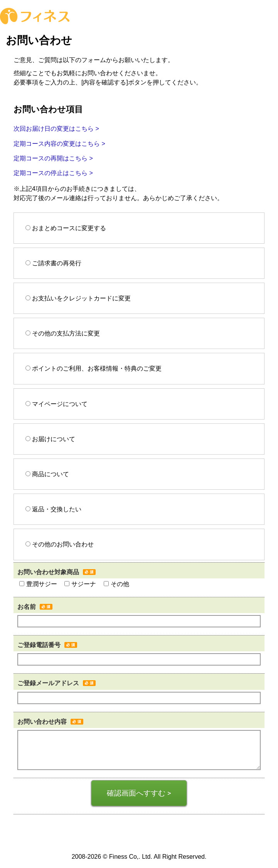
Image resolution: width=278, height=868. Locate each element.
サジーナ (80, 584)
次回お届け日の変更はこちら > (56, 129)
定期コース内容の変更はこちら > (59, 144)
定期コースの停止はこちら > (53, 173)
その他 (116, 584)
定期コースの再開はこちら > (53, 158)
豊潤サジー (38, 584)
